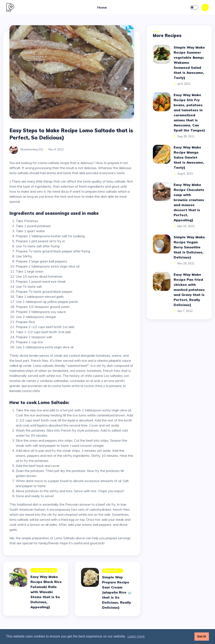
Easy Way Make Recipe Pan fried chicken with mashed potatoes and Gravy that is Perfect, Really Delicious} (189, 290)
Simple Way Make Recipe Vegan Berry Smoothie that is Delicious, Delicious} (189, 247)
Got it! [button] (202, 636)
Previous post (44, 570)
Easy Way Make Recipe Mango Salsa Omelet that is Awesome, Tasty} (189, 157)
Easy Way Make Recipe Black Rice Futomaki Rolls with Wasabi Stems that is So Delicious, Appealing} (46, 592)
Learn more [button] (136, 636)
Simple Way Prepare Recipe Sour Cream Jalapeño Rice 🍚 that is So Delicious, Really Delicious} (117, 592)
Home (102, 7)
